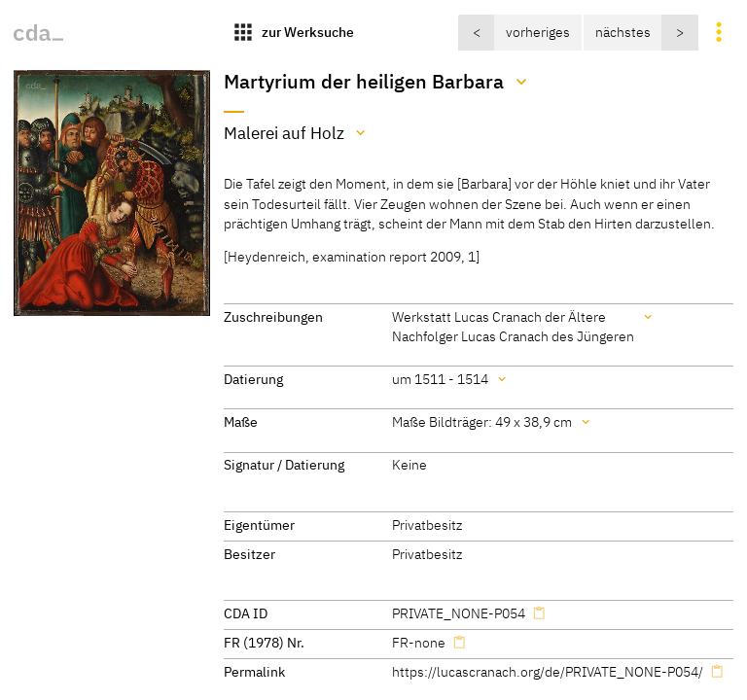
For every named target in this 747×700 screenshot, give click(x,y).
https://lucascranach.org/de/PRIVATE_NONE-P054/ (548, 671)
